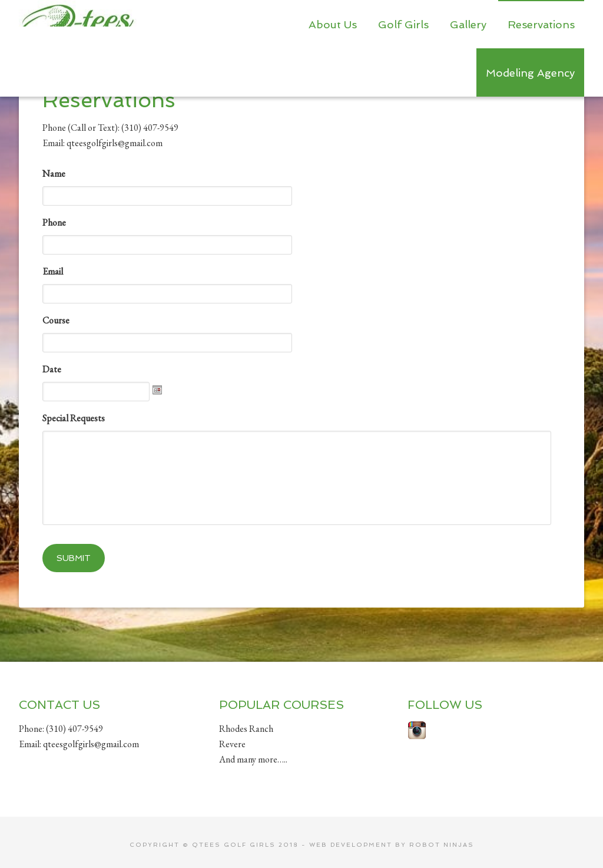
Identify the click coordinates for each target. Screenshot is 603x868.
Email (53, 272)
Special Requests (74, 418)
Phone (54, 223)
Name (54, 174)
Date (52, 369)
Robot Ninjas (442, 836)
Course (56, 321)
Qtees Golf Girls (78, 24)
